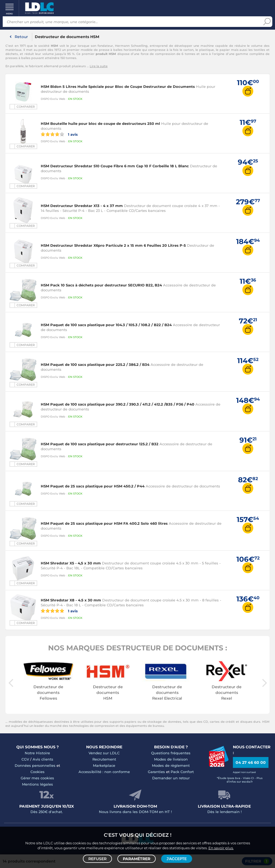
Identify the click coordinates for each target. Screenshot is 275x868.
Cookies (37, 772)
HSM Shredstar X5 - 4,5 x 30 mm (71, 563)
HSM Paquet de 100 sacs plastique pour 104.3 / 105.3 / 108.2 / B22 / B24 (106, 325)
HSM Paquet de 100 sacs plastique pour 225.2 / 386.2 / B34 (95, 365)
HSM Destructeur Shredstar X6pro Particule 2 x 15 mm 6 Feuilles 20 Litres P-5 (113, 245)
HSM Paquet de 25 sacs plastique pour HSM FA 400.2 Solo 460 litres (104, 523)
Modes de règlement (171, 765)
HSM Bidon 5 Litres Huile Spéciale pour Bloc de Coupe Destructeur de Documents (118, 87)
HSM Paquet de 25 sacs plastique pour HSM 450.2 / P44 (93, 486)
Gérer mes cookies (37, 778)
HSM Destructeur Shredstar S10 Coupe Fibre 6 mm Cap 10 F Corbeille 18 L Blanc (115, 166)
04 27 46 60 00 (251, 762)
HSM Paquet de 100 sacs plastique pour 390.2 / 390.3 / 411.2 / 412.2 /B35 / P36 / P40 (118, 404)
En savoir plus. (221, 848)
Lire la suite (99, 66)
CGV (25, 759)
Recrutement (104, 759)
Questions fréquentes (171, 753)
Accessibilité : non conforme (104, 772)
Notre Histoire (37, 753)
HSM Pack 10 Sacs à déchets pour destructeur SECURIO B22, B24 (101, 285)
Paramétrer (137, 859)
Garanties (156, 772)
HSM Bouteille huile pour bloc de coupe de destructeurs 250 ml (100, 123)
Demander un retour (171, 778)
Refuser (97, 859)
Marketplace (104, 765)
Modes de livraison (171, 759)
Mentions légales (37, 784)
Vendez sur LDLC (104, 753)
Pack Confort (182, 772)
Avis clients (43, 759)
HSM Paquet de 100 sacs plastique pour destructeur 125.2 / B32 (100, 444)
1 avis (59, 134)
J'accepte (177, 859)
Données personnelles (35, 765)
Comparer (26, 107)
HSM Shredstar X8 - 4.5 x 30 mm (71, 600)
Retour (21, 37)
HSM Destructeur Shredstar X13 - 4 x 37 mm (82, 206)
